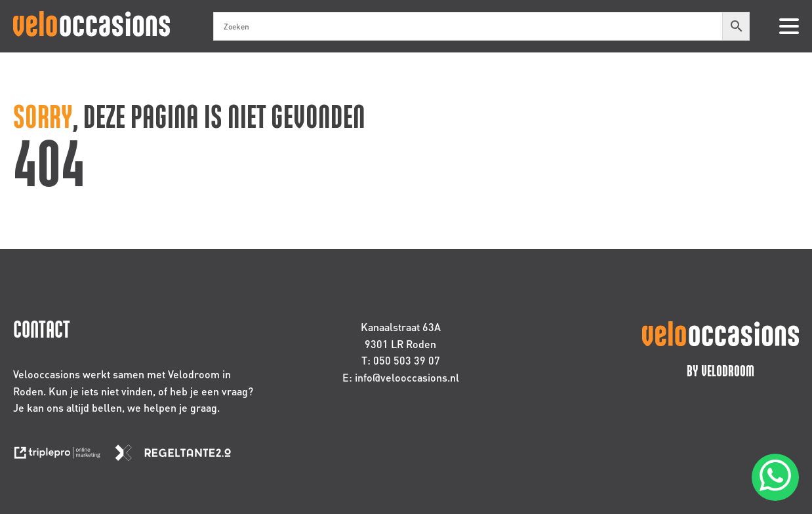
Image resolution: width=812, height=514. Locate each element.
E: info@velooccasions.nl (401, 377)
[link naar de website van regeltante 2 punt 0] (178, 457)
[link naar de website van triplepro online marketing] (64, 457)
